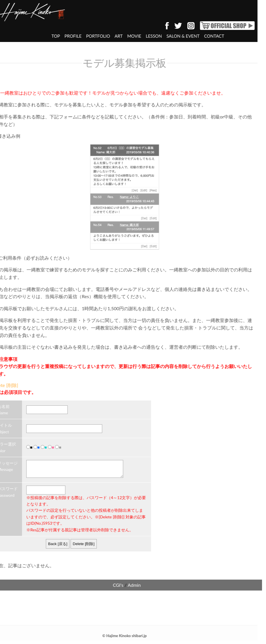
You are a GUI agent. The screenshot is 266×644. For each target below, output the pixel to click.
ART (107, 36)
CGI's (107, 588)
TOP (44, 36)
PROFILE (61, 36)
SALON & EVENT (172, 36)
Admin (123, 588)
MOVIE (123, 36)
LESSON (142, 36)
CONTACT (203, 36)
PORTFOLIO (86, 36)
